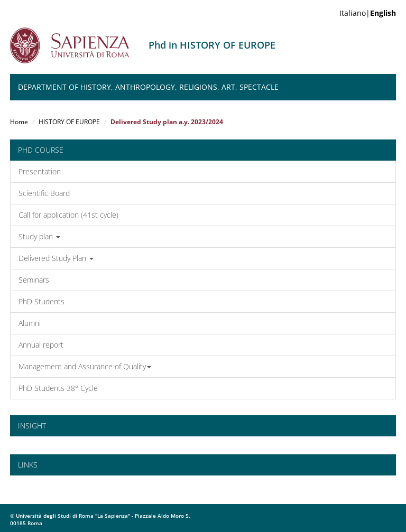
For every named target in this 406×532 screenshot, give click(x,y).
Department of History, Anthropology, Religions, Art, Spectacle (148, 87)
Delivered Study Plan (56, 258)
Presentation (40, 171)
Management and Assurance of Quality (85, 366)
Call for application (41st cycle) (68, 215)
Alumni (30, 323)
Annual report (41, 345)
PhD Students (41, 301)
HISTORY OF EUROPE (69, 122)
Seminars (34, 280)
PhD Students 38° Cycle (58, 388)
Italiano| (368, 13)
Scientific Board (44, 193)
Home (19, 122)
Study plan (39, 236)
